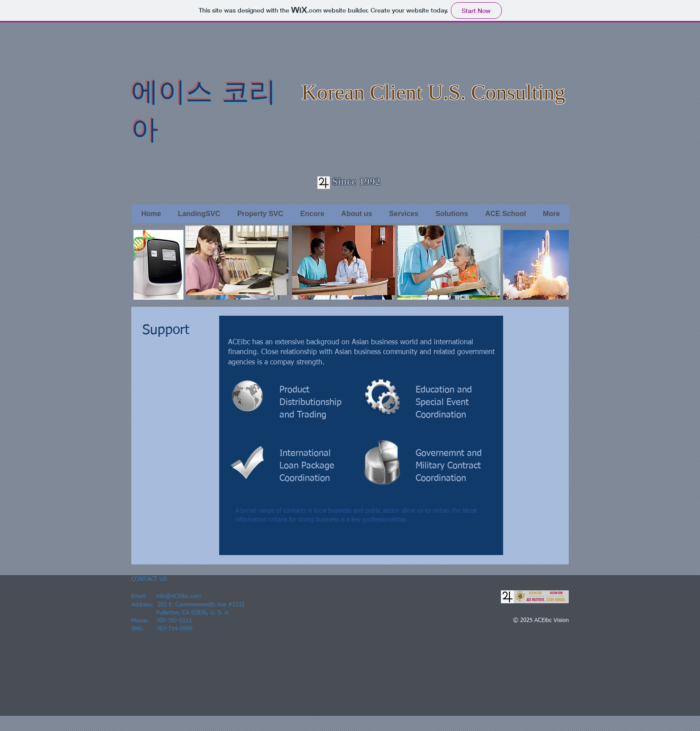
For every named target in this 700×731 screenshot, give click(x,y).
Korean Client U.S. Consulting (433, 92)
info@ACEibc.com (179, 596)
